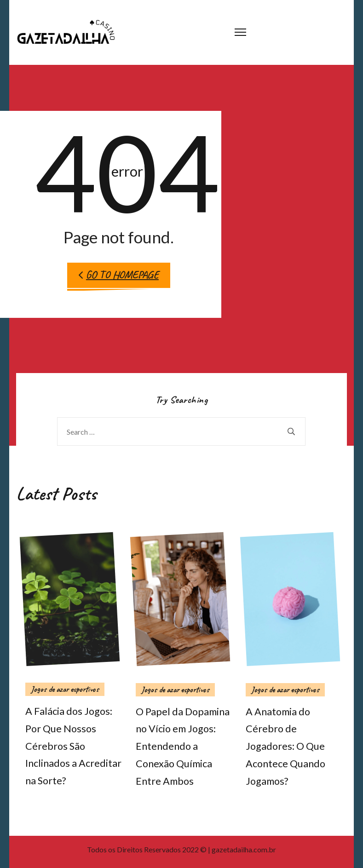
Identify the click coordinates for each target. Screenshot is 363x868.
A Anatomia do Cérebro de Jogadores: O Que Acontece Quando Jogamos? (285, 746)
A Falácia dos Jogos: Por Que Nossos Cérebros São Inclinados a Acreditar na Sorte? (73, 746)
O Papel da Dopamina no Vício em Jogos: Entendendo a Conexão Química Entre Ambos (183, 746)
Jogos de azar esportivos (65, 689)
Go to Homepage (119, 275)
